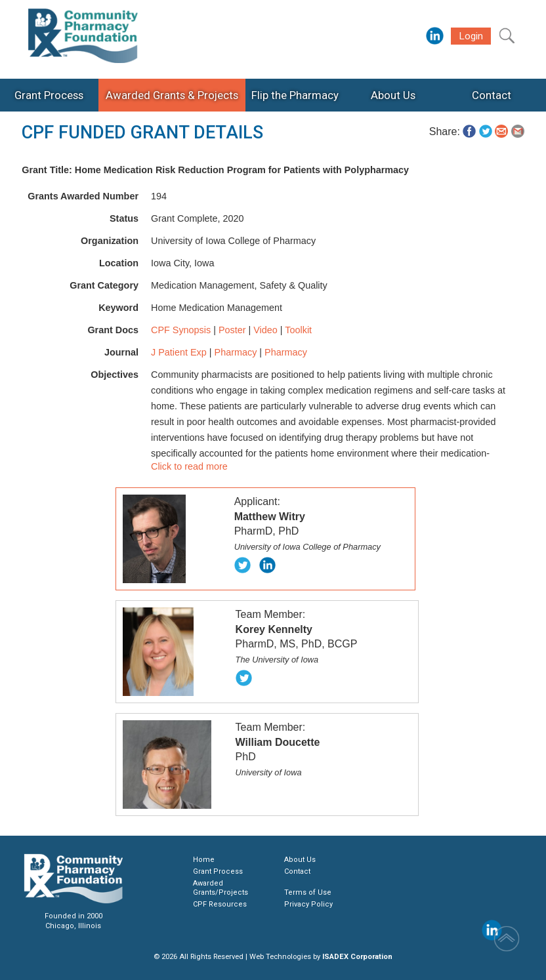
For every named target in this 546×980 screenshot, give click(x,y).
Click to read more (189, 466)
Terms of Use (308, 892)
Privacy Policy (308, 904)
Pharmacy (236, 352)
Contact (297, 871)
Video (265, 330)
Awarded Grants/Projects (220, 888)
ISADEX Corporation (357, 957)
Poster (232, 330)
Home (204, 860)
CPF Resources (220, 904)
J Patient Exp (179, 352)
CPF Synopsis (181, 330)
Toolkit (298, 330)
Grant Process (218, 871)
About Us (300, 860)
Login (471, 36)
